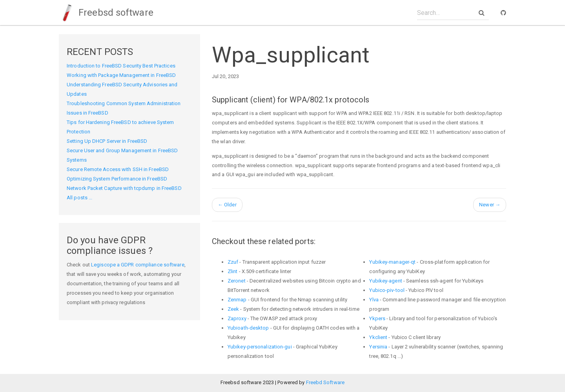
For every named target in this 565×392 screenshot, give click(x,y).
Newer (490, 205)
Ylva (374, 300)
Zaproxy (237, 318)
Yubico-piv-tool (387, 290)
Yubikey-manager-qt (392, 262)
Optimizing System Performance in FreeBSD (117, 179)
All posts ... (79, 198)
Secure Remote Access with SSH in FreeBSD (118, 169)
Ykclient (378, 337)
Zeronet (237, 281)
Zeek (233, 309)
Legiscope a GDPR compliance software (138, 265)
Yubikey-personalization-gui (260, 347)
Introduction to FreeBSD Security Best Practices (121, 66)
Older (227, 205)
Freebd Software (325, 382)
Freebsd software (106, 13)
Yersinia (378, 347)
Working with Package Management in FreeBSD (121, 75)
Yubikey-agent (385, 281)
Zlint (233, 271)
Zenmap (237, 300)
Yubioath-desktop (248, 328)
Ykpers (377, 318)
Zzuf (233, 262)
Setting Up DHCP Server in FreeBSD (107, 141)
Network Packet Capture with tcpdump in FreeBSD (124, 188)
